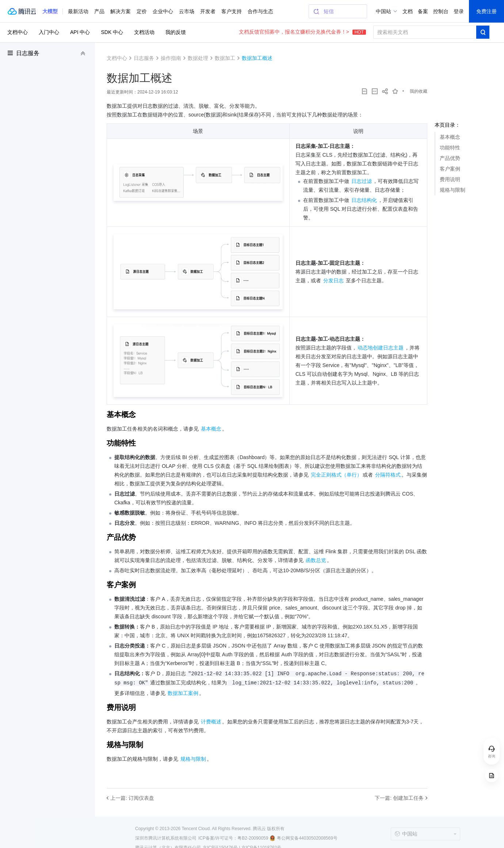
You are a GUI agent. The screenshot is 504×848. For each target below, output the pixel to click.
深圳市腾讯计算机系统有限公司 (166, 838)
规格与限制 (453, 190)
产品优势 (450, 158)
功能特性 (450, 148)
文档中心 (18, 32)
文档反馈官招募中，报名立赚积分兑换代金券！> (302, 32)
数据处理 (198, 58)
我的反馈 (176, 32)
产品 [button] (99, 11)
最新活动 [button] (78, 11)
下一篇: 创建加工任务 (399, 798)
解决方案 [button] (121, 11)
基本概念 (450, 137)
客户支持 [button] (232, 11)
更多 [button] (253, 11)
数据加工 (225, 58)
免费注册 (486, 11)
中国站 (383, 11)
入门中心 (49, 32)
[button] (50, 11)
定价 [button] (142, 11)
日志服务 (28, 53)
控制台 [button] (441, 11)
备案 (423, 11)
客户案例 (450, 169)
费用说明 (450, 179)
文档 (408, 11)
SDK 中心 (112, 32)
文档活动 (144, 32)
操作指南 (171, 58)
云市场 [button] (187, 11)
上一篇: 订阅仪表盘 (132, 798)
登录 (459, 11)
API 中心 (80, 32)
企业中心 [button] (163, 11)
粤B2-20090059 (253, 838)
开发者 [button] (208, 11)
